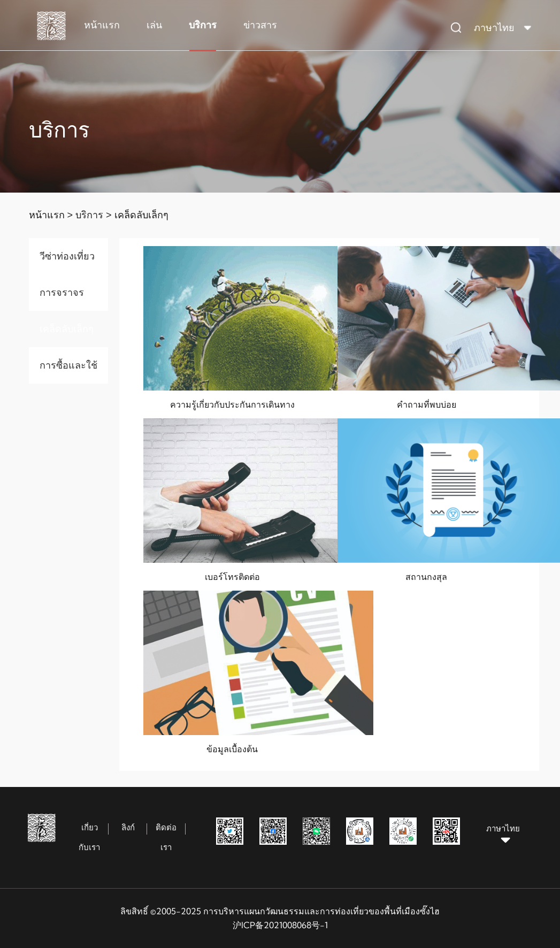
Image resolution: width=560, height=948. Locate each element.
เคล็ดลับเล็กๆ (141, 215)
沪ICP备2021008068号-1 (280, 925)
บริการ (203, 25)
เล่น (154, 25)
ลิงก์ (128, 827)
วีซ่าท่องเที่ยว (67, 256)
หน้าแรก (102, 25)
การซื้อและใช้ (68, 365)
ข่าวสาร (260, 25)
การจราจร (62, 292)
